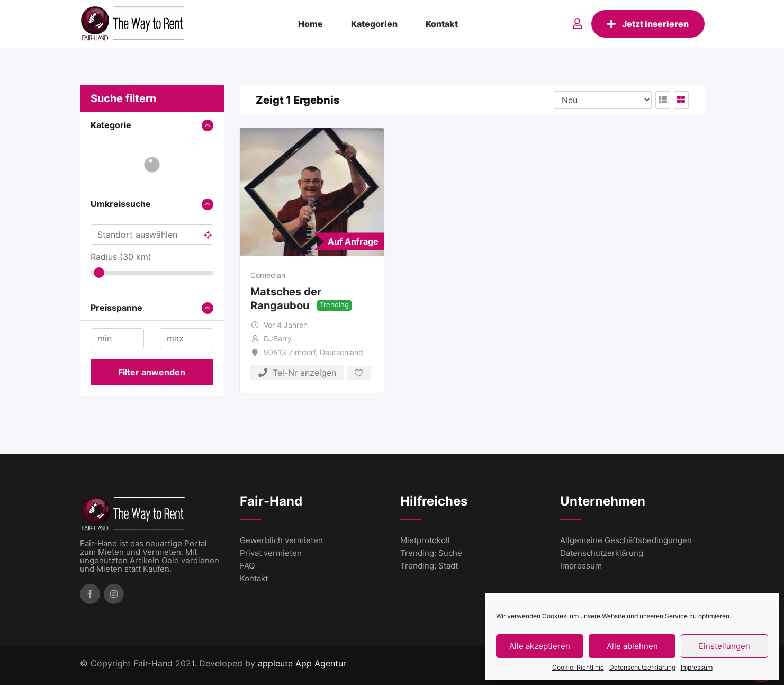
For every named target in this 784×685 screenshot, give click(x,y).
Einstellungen (724, 646)
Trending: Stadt (429, 566)
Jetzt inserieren (648, 24)
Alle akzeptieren (540, 646)
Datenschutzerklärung (642, 667)
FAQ (247, 566)
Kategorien (374, 24)
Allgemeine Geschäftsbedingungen (626, 540)
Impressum (697, 667)
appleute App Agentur (302, 663)
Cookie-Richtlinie (578, 667)
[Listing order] (603, 100)
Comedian (268, 275)
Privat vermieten (271, 553)
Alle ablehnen (632, 646)
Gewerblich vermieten (281, 540)
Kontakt (442, 24)
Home (310, 24)
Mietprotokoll (425, 540)
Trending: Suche (431, 553)
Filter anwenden (152, 372)
